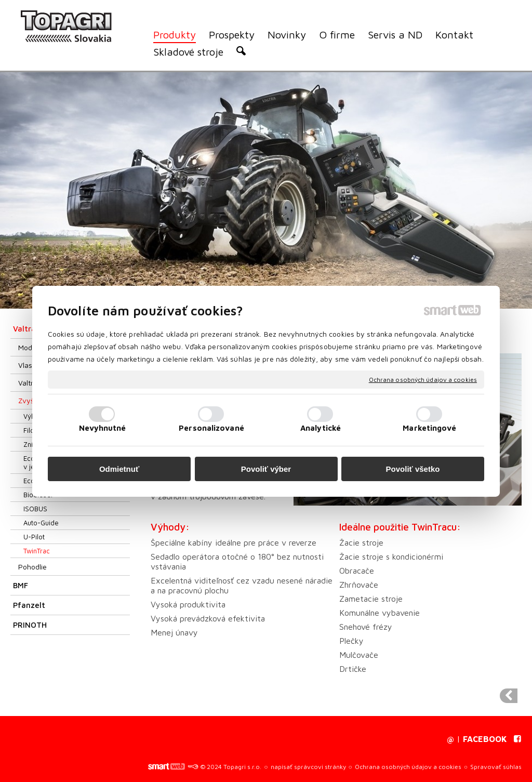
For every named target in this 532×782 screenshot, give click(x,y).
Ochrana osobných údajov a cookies (423, 379)
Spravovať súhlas (496, 767)
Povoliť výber (266, 469)
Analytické (321, 428)
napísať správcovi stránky (308, 767)
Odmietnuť (119, 469)
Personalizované (211, 428)
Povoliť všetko (413, 469)
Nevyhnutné (103, 428)
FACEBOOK (485, 739)
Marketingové (429, 428)
